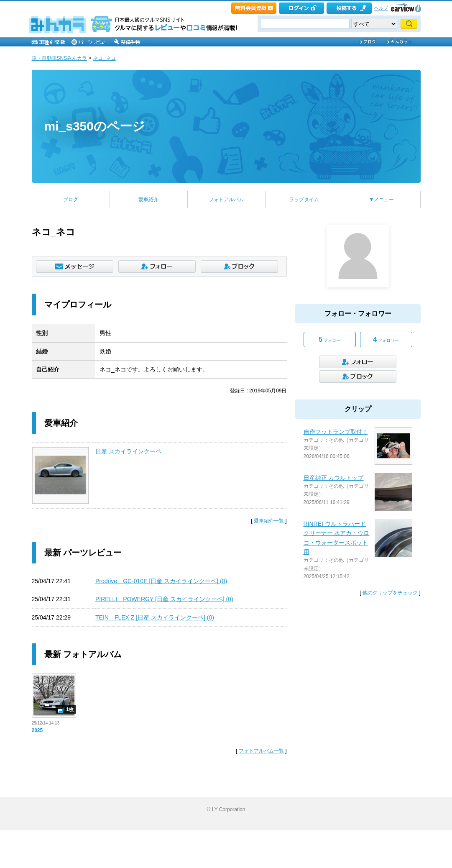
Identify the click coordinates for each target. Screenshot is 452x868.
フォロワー (386, 339)
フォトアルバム (226, 200)
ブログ (71, 200)
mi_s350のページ (95, 126)
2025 (37, 730)
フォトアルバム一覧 (261, 751)
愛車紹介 (148, 200)
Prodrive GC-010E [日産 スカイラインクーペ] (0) (161, 581)
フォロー (329, 339)
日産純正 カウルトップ (334, 478)
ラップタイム (304, 200)
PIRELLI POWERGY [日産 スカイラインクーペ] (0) (164, 599)
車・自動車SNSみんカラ (60, 58)
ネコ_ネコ (104, 58)
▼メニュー (382, 200)
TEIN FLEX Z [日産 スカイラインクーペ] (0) (155, 617)
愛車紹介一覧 (269, 521)
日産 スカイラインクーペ (128, 451)
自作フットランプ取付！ (336, 432)
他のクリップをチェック (390, 593)
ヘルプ (381, 8)
